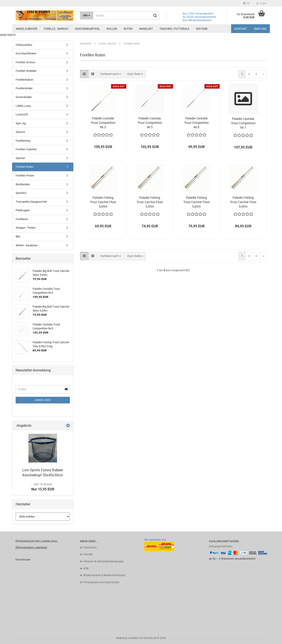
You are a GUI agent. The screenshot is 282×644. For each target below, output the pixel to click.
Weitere (202, 29)
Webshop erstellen (127, 638)
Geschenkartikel (87, 29)
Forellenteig (23, 141)
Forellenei (22, 219)
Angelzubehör (27, 29)
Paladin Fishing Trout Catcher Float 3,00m (103, 202)
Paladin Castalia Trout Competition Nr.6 (197, 123)
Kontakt (241, 29)
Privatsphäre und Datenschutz (101, 582)
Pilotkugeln (23, 210)
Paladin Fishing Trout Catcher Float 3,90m (243, 202)
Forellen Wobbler (26, 71)
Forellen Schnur (25, 62)
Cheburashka (24, 45)
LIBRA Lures (23, 106)
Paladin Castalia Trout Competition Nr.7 (243, 123)
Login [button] (261, 3)
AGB (86, 568)
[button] (246, 3)
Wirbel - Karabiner (27, 245)
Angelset (146, 29)
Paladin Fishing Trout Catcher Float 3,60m (197, 202)
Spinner (20, 158)
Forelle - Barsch (56, 29)
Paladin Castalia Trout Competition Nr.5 (150, 123)
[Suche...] (87, 15)
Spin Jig (21, 123)
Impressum (90, 547)
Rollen (112, 29)
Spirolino (21, 193)
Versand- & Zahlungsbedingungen (103, 561)
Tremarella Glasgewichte (31, 202)
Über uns (260, 29)
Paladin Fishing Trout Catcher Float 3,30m (150, 202)
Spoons (20, 132)
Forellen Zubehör (26, 149)
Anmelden (43, 400)
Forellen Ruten (25, 167)
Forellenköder (24, 88)
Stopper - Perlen (26, 228)
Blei (18, 237)
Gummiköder (24, 97)
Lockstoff (22, 114)
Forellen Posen (25, 175)
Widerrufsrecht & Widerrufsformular (104, 575)
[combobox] (111, 74)
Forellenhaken (24, 80)
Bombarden (23, 184)
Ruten (128, 29)
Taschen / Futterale (174, 29)
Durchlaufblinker (26, 53)
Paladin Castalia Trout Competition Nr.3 (103, 123)
